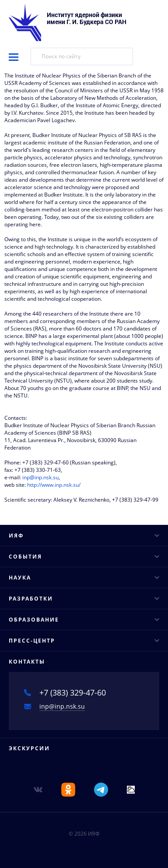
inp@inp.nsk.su (40, 477)
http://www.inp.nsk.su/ (54, 485)
